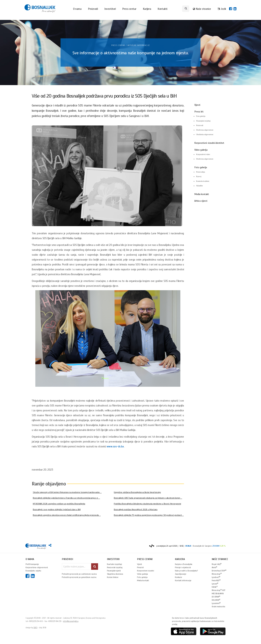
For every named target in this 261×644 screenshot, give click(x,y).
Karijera (147, 9)
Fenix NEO (216, 580)
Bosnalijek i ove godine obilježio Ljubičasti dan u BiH (57, 509)
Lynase (215, 584)
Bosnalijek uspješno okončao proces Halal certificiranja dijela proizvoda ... (67, 515)
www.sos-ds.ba (115, 446)
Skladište (199, 186)
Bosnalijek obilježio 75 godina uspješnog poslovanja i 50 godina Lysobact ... (149, 515)
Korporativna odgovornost (37, 567)
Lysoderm (216, 603)
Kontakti (162, 9)
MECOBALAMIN (218, 593)
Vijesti (197, 105)
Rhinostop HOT (218, 590)
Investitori (110, 9)
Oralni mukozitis (218, 607)
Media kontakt (202, 194)
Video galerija (201, 150)
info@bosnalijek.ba (71, 621)
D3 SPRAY (216, 597)
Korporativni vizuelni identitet (209, 143)
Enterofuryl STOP (219, 571)
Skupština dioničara (115, 574)
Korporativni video (203, 154)
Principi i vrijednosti (183, 567)
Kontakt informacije (183, 580)
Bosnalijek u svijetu (33, 571)
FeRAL (215, 587)
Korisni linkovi (113, 577)
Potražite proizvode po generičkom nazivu (79, 577)
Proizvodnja (201, 172)
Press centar (129, 9)
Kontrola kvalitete (203, 181)
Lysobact (216, 577)
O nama (77, 9)
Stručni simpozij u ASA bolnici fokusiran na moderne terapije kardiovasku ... (67, 492)
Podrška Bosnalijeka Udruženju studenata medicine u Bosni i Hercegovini (147, 504)
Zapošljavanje (181, 574)
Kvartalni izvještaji (114, 564)
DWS (35, 628)
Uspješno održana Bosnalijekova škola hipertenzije (137, 492)
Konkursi (178, 577)
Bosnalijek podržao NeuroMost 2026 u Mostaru (136, 509)
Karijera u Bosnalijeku (184, 564)
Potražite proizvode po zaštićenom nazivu (79, 574)
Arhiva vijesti (201, 201)
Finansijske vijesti (114, 571)
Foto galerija (201, 116)
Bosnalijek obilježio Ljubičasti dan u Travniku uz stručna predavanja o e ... (66, 498)
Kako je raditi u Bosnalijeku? (186, 571)
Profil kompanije (32, 564)
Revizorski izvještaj (115, 567)
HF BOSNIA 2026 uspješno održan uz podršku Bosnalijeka (59, 504)
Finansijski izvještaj (203, 121)
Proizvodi (93, 9)
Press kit (199, 112)
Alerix (214, 567)
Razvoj (199, 176)
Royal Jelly (217, 564)
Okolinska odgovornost (205, 134)
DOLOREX (216, 600)
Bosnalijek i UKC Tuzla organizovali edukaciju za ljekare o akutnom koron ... (148, 498)
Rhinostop (217, 574)
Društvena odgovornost (205, 130)
